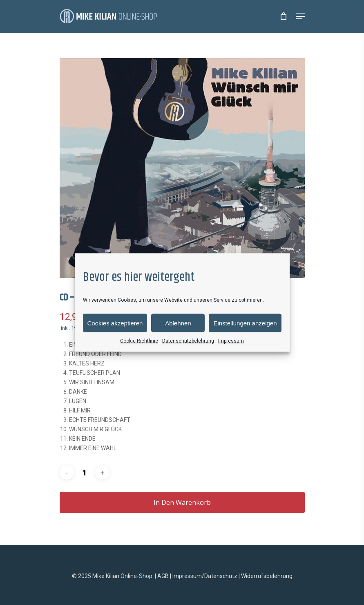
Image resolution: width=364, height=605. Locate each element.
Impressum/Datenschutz (205, 576)
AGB (163, 576)
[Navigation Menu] (300, 16)
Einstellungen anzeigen (245, 323)
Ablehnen (178, 323)
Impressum (231, 341)
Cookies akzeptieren (115, 323)
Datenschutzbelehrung (188, 341)
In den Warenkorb (182, 502)
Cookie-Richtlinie (139, 341)
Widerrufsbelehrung (267, 576)
